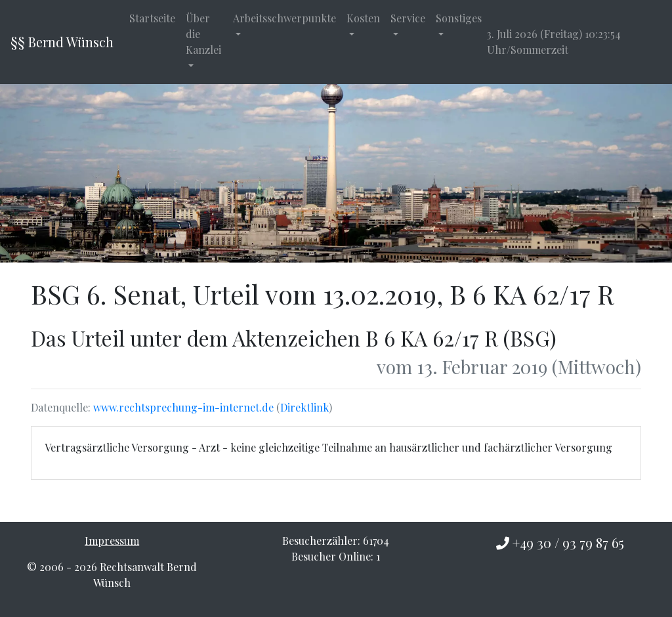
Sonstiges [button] (459, 18)
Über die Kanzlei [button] (203, 34)
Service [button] (408, 18)
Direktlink (304, 407)
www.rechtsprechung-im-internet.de (183, 407)
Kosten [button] (363, 18)
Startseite (152, 18)
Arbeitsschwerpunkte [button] (284, 18)
